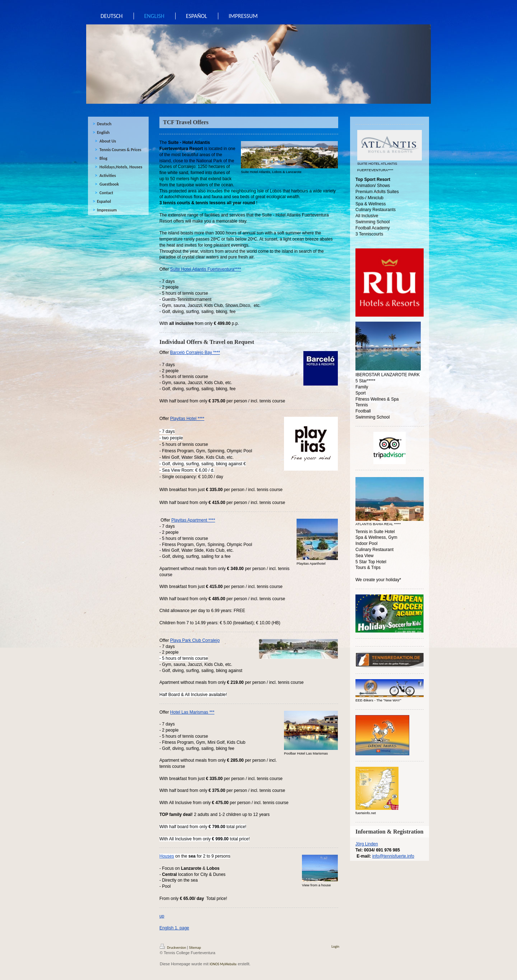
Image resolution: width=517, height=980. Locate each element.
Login (335, 946)
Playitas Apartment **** (193, 520)
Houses (167, 856)
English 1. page (174, 928)
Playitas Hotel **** (187, 419)
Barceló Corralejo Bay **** (195, 353)
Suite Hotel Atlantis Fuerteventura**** (206, 269)
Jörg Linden (367, 844)
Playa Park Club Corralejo (195, 640)
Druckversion (173, 948)
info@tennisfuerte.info (393, 856)
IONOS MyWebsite (223, 964)
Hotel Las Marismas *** (192, 712)
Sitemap (195, 948)
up (162, 916)
